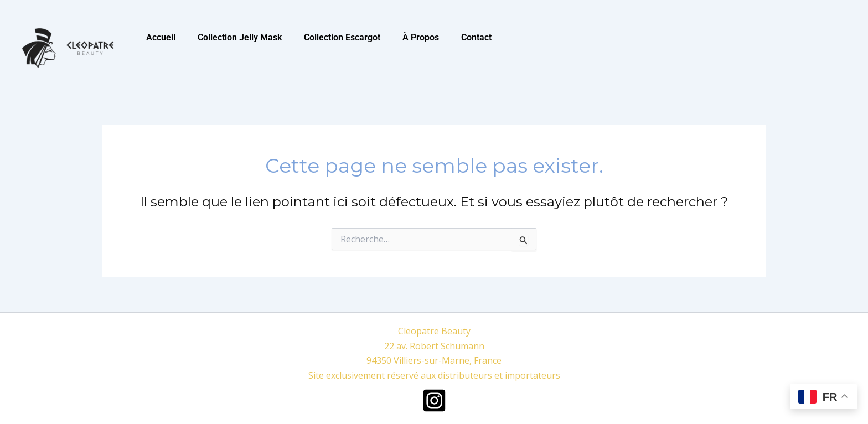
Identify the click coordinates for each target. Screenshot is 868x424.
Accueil (161, 37)
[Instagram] (434, 400)
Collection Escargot (342, 37)
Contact (476, 37)
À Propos (421, 37)
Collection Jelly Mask (240, 37)
